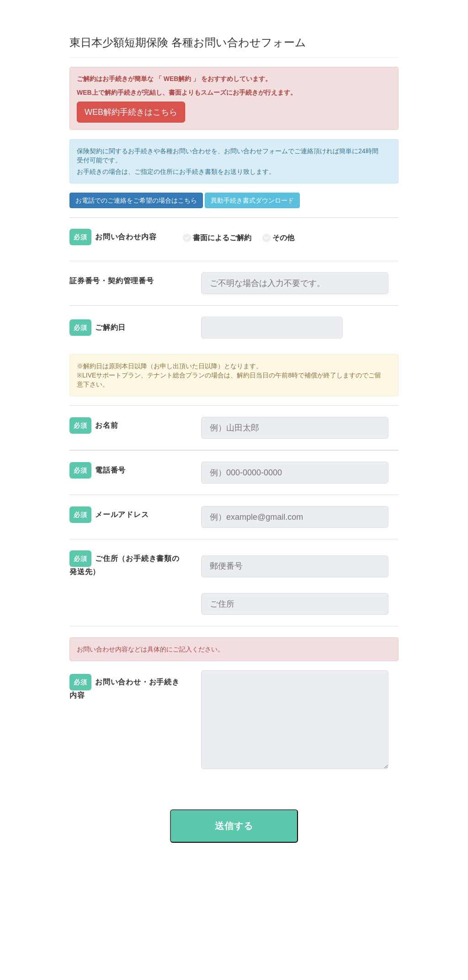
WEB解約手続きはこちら (131, 112)
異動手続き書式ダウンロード (252, 200)
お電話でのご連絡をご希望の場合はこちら (136, 200)
